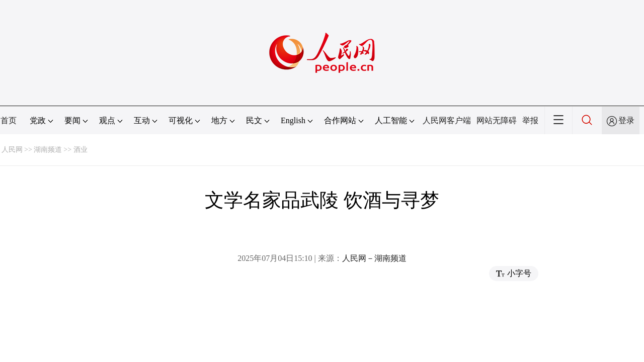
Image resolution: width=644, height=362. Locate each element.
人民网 (12, 150)
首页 (9, 120)
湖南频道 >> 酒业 (61, 150)
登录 (626, 120)
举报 (530, 120)
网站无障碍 (497, 120)
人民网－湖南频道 (374, 258)
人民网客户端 (447, 120)
